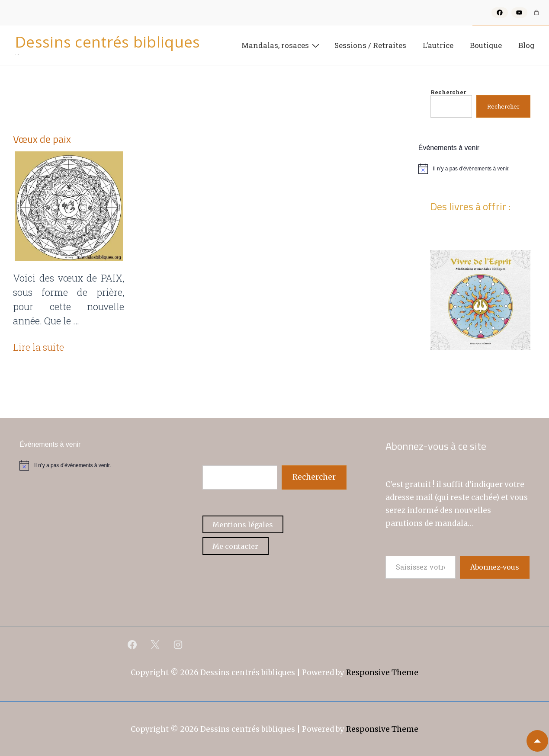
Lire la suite (39, 347)
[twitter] (155, 644)
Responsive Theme (382, 673)
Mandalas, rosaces (281, 45)
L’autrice (438, 45)
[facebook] (132, 644)
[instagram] (178, 644)
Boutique (486, 45)
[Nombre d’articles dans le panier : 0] (536, 13)
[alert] (480, 169)
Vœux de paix (42, 139)
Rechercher (448, 92)
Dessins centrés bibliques (108, 42)
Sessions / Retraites (370, 45)
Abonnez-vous (495, 567)
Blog (527, 45)
